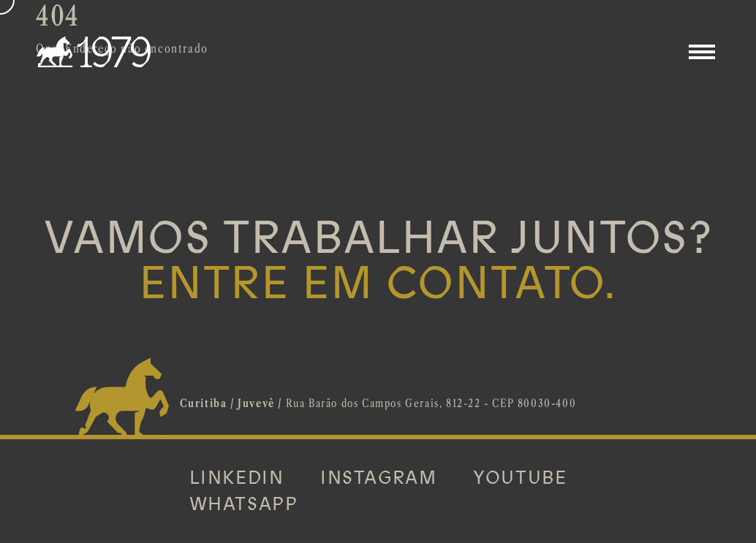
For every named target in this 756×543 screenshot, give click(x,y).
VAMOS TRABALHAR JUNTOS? (378, 261)
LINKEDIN (237, 478)
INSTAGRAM (378, 478)
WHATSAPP (244, 504)
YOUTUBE (520, 478)
